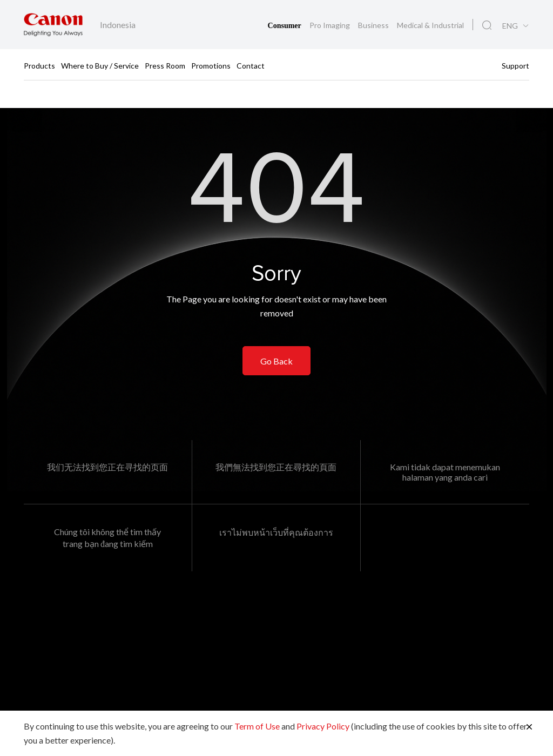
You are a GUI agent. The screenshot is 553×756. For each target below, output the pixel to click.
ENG (510, 26)
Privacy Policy (323, 726)
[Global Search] (487, 25)
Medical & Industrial (430, 25)
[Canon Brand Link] (53, 25)
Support (515, 65)
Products (39, 65)
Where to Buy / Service (100, 65)
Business (374, 25)
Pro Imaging (331, 25)
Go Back (276, 361)
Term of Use (257, 726)
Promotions (211, 65)
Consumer (285, 26)
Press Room (165, 65)
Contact (251, 65)
